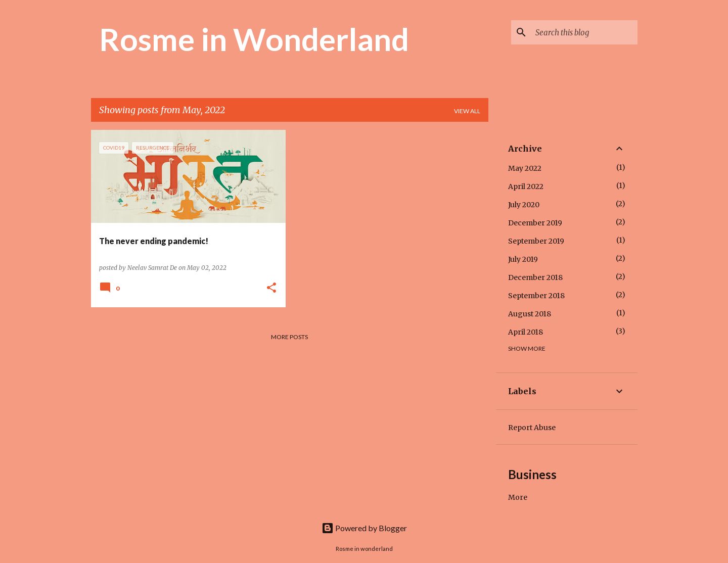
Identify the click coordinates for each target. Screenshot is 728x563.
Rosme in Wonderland (254, 39)
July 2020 (524, 205)
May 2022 (525, 168)
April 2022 (526, 186)
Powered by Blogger (364, 528)
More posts (289, 337)
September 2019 (536, 241)
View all (467, 111)
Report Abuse (532, 428)
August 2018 (530, 314)
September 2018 (536, 296)
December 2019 (535, 223)
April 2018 (526, 332)
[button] (271, 288)
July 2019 (523, 259)
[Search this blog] (584, 32)
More (518, 497)
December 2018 (535, 277)
